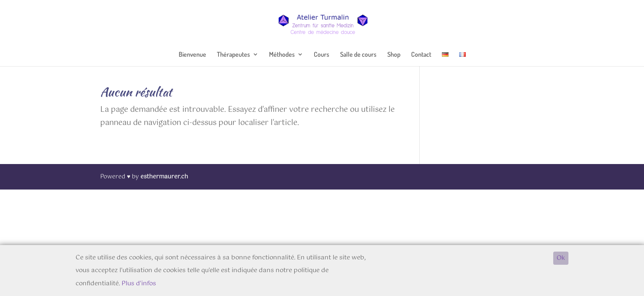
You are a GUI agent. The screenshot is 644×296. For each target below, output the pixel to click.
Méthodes (282, 55)
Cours (322, 55)
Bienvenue (192, 55)
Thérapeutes (233, 55)
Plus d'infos (139, 283)
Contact (421, 55)
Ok (561, 258)
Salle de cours (358, 55)
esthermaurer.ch (164, 177)
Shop (394, 55)
